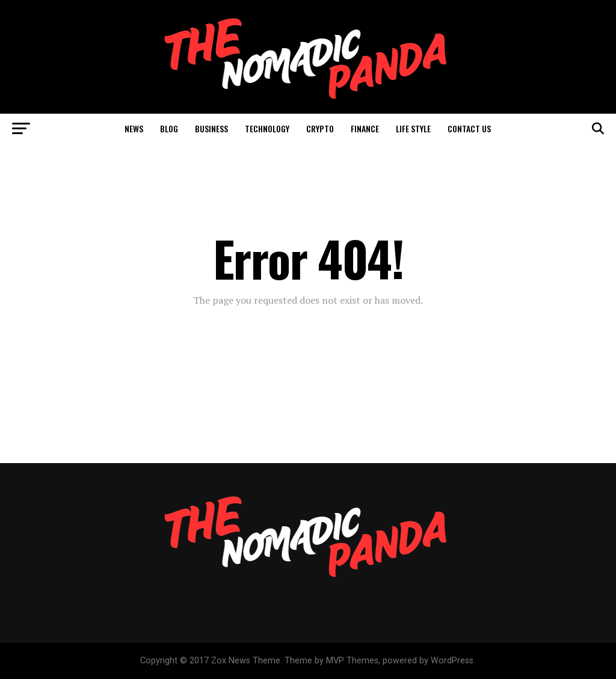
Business (211, 128)
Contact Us (469, 128)
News (134, 128)
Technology (267, 128)
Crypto (320, 128)
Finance (365, 128)
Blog (169, 128)
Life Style (413, 128)
